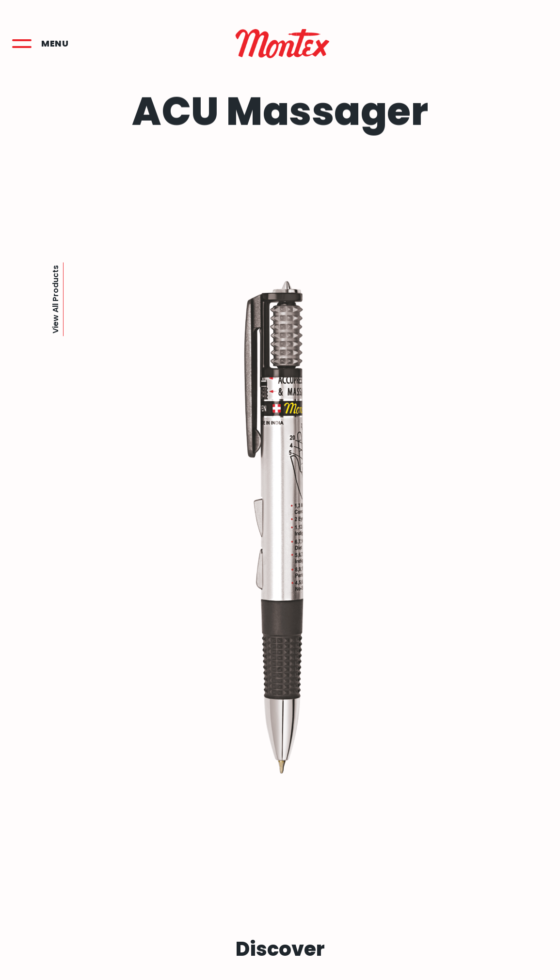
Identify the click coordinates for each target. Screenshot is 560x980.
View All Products (56, 299)
